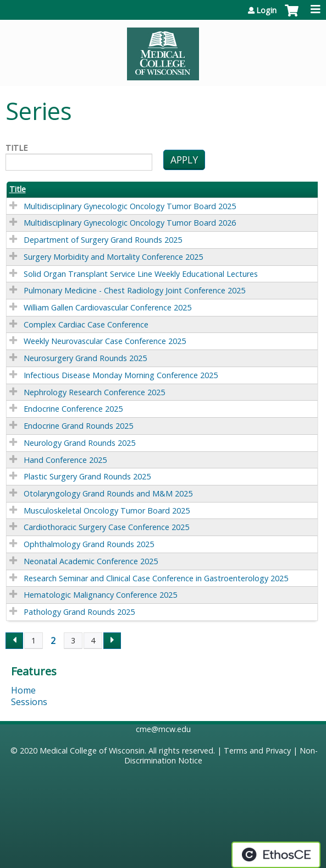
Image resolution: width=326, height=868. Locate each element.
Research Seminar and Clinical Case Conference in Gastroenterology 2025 (156, 578)
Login (266, 10)
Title (16, 148)
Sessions (29, 702)
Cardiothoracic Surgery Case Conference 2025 (106, 527)
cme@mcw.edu (163, 729)
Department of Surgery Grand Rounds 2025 (103, 240)
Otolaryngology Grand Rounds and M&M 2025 (108, 493)
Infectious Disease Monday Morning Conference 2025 (121, 375)
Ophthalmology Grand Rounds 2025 (89, 544)
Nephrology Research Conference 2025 (94, 392)
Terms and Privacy (257, 750)
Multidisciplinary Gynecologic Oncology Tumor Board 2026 (130, 223)
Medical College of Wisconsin (92, 750)
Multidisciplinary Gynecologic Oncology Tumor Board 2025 (130, 206)
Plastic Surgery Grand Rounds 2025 (87, 476)
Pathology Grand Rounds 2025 (79, 612)
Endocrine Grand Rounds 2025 (78, 426)
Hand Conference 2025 (65, 460)
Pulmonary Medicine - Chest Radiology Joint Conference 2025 (134, 290)
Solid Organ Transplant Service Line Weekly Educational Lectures (141, 274)
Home (23, 690)
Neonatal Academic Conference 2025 (91, 561)
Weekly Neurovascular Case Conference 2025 (105, 341)
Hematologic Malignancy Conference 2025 (100, 595)
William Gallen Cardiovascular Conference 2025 (107, 307)
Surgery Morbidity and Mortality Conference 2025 (113, 257)
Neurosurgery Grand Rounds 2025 (85, 358)
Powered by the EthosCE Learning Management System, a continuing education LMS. (276, 855)
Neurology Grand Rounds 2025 (79, 443)
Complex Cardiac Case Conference (86, 324)
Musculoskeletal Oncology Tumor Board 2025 (107, 511)
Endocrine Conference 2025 (73, 409)
